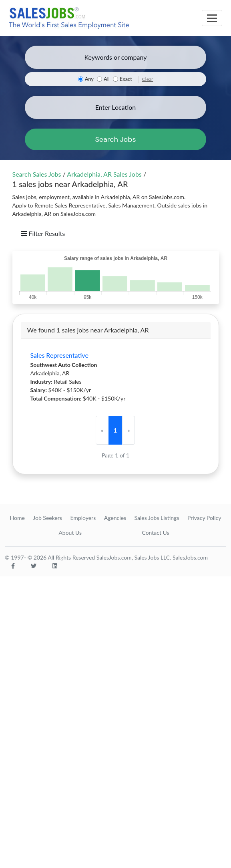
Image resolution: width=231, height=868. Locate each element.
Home (17, 518)
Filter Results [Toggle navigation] (43, 233)
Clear (148, 79)
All (107, 79)
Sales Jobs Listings (157, 518)
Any (89, 79)
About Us (70, 533)
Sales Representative (59, 355)
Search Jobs (115, 139)
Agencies (115, 518)
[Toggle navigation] (212, 18)
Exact (126, 79)
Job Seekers (47, 518)
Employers (83, 518)
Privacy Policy (204, 518)
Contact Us (155, 533)
